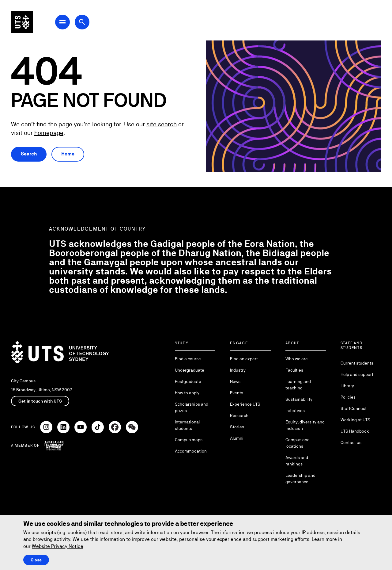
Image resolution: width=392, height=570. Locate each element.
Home (68, 154)
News (235, 381)
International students (187, 425)
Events (237, 393)
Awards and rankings (297, 461)
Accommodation (191, 451)
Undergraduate (190, 370)
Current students (357, 363)
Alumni (237, 438)
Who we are (297, 359)
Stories (237, 427)
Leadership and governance (300, 478)
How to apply (187, 393)
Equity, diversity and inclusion (305, 425)
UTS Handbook (355, 431)
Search (29, 154)
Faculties (294, 370)
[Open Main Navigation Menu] (62, 22)
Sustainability (299, 399)
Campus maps (189, 440)
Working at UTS (355, 420)
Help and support (357, 374)
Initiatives (295, 411)
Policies (348, 397)
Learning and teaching (298, 385)
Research (239, 415)
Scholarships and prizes (192, 407)
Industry (238, 370)
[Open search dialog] (82, 22)
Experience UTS (245, 404)
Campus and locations (298, 443)
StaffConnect (354, 408)
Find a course (188, 359)
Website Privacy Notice (58, 546)
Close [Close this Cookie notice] (36, 560)
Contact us (351, 442)
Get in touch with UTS (40, 401)
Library (347, 386)
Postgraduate (188, 381)
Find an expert (244, 359)
